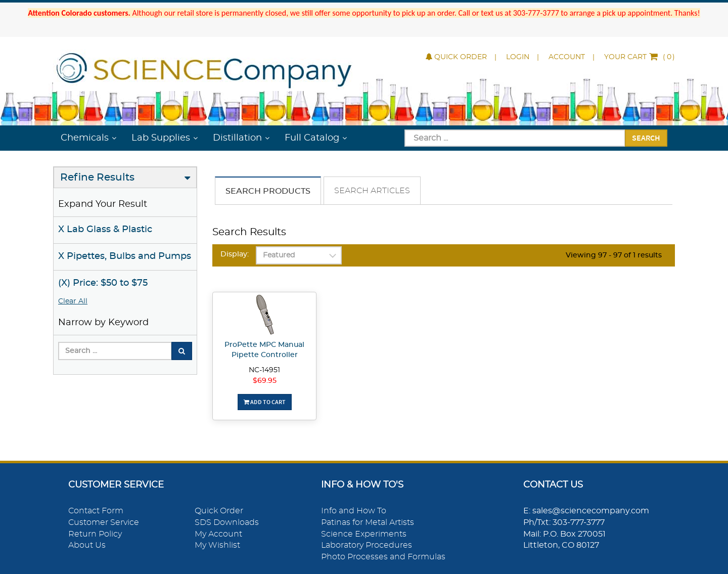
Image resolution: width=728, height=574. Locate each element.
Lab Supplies (161, 138)
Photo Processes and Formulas (383, 557)
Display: (235, 254)
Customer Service (104, 522)
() (640, 57)
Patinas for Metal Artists (368, 522)
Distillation (237, 138)
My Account (218, 534)
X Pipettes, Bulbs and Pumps (125, 256)
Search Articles (372, 191)
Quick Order (456, 57)
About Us (87, 545)
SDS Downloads (227, 522)
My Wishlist (217, 545)
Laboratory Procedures (367, 545)
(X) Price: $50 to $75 (103, 283)
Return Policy (95, 534)
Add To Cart (265, 402)
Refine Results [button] (97, 178)
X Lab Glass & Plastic (105, 230)
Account (567, 57)
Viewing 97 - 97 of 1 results (614, 255)
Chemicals (85, 138)
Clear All (73, 301)
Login (518, 57)
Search (646, 138)
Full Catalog (312, 138)
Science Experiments (364, 534)
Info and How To (354, 511)
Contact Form (96, 511)
